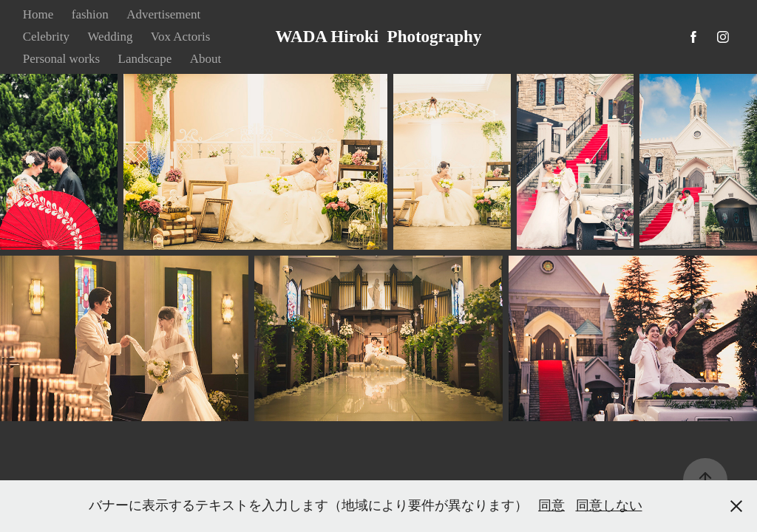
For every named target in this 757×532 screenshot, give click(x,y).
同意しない (609, 505)
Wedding (110, 37)
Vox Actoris (180, 37)
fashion (90, 14)
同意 (551, 505)
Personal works (61, 59)
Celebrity (46, 37)
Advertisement (163, 14)
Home (38, 14)
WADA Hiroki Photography (379, 37)
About (206, 59)
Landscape (145, 59)
